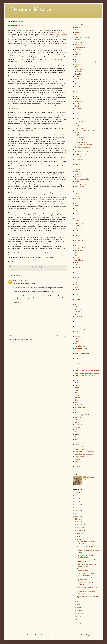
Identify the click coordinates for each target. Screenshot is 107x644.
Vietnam (77, 464)
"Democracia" (79, 25)
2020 (77, 510)
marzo (79, 607)
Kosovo (77, 282)
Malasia (77, 304)
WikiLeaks (78, 466)
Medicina (78, 312)
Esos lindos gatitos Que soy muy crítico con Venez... (86, 543)
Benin (77, 84)
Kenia (77, 280)
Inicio (39, 336)
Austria (77, 67)
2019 (77, 513)
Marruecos (78, 309)
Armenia (77, 57)
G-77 (76, 211)
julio (78, 536)
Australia (78, 64)
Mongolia (78, 319)
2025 (77, 496)
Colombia (78, 126)
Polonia (77, 395)
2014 (77, 623)
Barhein (77, 79)
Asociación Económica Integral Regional (87, 62)
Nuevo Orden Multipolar (82, 353)
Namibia (77, 331)
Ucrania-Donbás (80, 447)
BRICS (77, 96)
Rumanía (78, 410)
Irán (76, 255)
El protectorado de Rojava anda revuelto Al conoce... (86, 556)
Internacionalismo (80, 250)
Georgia (77, 218)
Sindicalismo (79, 425)
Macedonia (78, 302)
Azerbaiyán (78, 72)
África (77, 30)
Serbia (77, 422)
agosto (79, 533)
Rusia (77, 412)
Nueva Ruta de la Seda (81, 349)
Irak (76, 253)
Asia (76, 59)
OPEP (77, 368)
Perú (76, 393)
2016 (77, 617)
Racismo (77, 403)
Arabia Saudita (79, 49)
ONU (76, 366)
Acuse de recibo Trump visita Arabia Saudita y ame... (87, 561)
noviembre (80, 525)
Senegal (77, 420)
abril (78, 605)
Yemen (77, 469)
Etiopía (77, 189)
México (77, 314)
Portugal (77, 398)
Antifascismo (79, 45)
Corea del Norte (79, 137)
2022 (77, 504)
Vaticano (77, 459)
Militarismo (78, 317)
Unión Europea (79, 457)
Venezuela (40, 270)
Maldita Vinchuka (19, 281)
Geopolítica (78, 216)
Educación (78, 174)
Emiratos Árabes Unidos (82, 179)
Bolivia (77, 91)
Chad (76, 113)
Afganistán (78, 27)
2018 (77, 516)
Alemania (78, 32)
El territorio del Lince (30, 9)
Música (77, 326)
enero (79, 613)
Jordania (77, 275)
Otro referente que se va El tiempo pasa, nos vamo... (87, 579)
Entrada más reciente (15, 336)
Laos (76, 287)
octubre (79, 528)
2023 (77, 502)
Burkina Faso (79, 101)
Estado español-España (82, 184)
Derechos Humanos (81, 154)
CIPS (76, 123)
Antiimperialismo (80, 47)
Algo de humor (79, 35)
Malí (76, 307)
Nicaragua (78, 336)
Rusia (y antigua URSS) (82, 415)
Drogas (77, 164)
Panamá (77, 390)
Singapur (78, 427)
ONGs (77, 363)
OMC (77, 361)
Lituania (77, 299)
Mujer (77, 321)
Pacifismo (78, 383)
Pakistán (77, 385)
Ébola (77, 167)
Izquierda (78, 267)
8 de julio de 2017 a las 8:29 (33, 281)
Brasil (77, 94)
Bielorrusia (78, 86)
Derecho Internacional (81, 152)
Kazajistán (78, 277)
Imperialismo (79, 240)
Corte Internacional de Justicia (84, 145)
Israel (76, 263)
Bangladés (78, 74)
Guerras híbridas (80, 228)
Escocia (77, 182)
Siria (76, 430)
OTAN (77, 378)
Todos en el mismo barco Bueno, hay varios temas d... (87, 588)
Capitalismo (78, 109)
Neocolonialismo (80, 334)
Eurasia (77, 191)
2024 (77, 499)
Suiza (76, 439)
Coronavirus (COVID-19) (82, 142)
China (77, 118)
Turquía (77, 444)
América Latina (79, 42)
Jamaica (77, 270)
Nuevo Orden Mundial (81, 356)
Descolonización (80, 157)
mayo (79, 602)
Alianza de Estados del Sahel (83, 37)
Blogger (88, 635)
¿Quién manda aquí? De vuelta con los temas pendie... (87, 570)
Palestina (78, 388)
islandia (77, 258)
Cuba (76, 150)
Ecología (77, 169)
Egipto (77, 177)
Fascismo (78, 194)
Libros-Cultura (79, 297)
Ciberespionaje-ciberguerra (83, 121)
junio (79, 539)
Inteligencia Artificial (81, 248)
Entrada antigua (62, 336)
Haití (76, 231)
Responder (16, 303)
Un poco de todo (80, 449)
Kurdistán (78, 285)
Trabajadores (79, 442)
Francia (77, 204)
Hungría (77, 238)
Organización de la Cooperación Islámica (87, 373)
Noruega (77, 344)
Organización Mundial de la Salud (85, 375)
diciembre (80, 522)
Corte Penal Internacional (82, 147)
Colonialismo (79, 128)
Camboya (78, 104)
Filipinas (77, 196)
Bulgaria (77, 99)
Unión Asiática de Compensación (85, 452)
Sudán (77, 437)
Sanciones (78, 417)
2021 (77, 507)
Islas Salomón (79, 260)
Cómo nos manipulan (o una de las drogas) (26, 270)
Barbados (78, 77)
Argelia (77, 52)
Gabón (77, 213)
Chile (76, 116)
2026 (77, 493)
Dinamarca (78, 162)
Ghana (77, 221)
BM (76, 89)
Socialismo (78, 432)
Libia (76, 294)
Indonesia (78, 245)
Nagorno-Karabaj (80, 329)
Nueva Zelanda (79, 351)
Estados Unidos (79, 186)
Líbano (77, 292)
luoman (71, 635)
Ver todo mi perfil (88, 480)
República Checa (80, 407)
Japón (77, 272)
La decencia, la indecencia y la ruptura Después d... (85, 574)
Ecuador (77, 172)
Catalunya (78, 111)
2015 (77, 620)
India (76, 243)
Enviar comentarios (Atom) (24, 339)
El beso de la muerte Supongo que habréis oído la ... (86, 565)
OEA (76, 358)
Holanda (77, 233)
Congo (77, 135)
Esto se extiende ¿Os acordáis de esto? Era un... (86, 593)
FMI (76, 201)
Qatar (76, 400)
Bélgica (77, 81)
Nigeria (77, 341)
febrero (79, 610)
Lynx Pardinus (90, 477)
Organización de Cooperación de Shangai (87, 371)
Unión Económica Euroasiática (84, 454)
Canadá (77, 106)
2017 (77, 519)
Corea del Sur (79, 140)
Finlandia (78, 199)
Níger (77, 339)
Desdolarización (80, 159)
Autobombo (78, 69)
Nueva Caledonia (80, 346)
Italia (76, 265)
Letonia (77, 290)
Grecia (77, 226)
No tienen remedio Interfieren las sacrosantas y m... (86, 547)
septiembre (80, 530)
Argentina (78, 54)
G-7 (76, 208)
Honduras (78, 236)
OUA (76, 380)
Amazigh (78, 40)
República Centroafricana (82, 405)
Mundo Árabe (79, 324)
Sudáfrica (78, 435)
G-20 (76, 206)
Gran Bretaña (79, 223)
